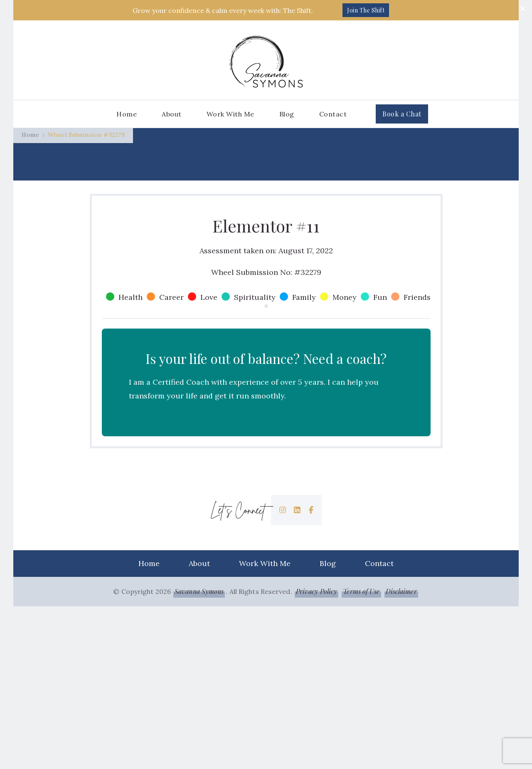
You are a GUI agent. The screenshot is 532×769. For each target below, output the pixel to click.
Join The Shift (366, 10)
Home (127, 114)
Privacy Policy (316, 754)
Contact (333, 114)
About (172, 114)
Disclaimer (401, 754)
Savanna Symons (199, 754)
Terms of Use (361, 754)
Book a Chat (402, 114)
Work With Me (230, 114)
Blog (287, 114)
